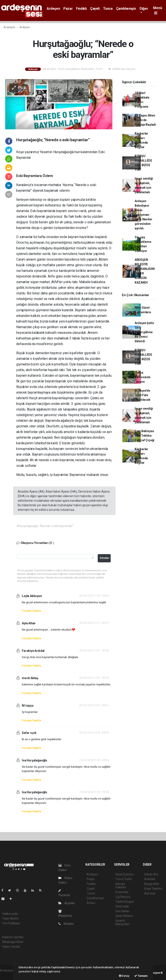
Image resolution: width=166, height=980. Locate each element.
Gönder (105, 558)
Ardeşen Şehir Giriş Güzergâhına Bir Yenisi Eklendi (144, 332)
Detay (124, 976)
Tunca (108, 9)
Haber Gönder (11, 947)
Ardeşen (53, 9)
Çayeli (95, 9)
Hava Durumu (124, 874)
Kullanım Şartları (13, 937)
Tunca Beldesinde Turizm (143, 377)
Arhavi (91, 903)
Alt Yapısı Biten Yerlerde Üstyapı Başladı (145, 120)
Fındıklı (81, 9)
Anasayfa (10, 27)
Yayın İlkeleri (10, 918)
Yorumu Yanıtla (31, 611)
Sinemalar (122, 906)
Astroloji (150, 893)
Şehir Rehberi (124, 916)
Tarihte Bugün (125, 902)
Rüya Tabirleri (153, 889)
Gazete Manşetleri (122, 922)
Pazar (68, 9)
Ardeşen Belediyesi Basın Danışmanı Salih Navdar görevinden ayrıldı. (144, 215)
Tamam (141, 976)
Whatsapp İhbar (13, 942)
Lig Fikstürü (123, 897)
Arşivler (67, 903)
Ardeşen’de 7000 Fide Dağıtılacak (143, 395)
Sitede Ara (151, 874)
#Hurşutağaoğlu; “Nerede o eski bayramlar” (45, 526)
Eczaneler (122, 892)
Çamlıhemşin (126, 9)
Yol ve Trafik (124, 879)
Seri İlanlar (122, 911)
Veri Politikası (11, 923)
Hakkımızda (10, 914)
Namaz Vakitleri (121, 886)
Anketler (150, 879)
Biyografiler (152, 884)
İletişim (66, 924)
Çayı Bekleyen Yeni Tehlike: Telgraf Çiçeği (144, 436)
